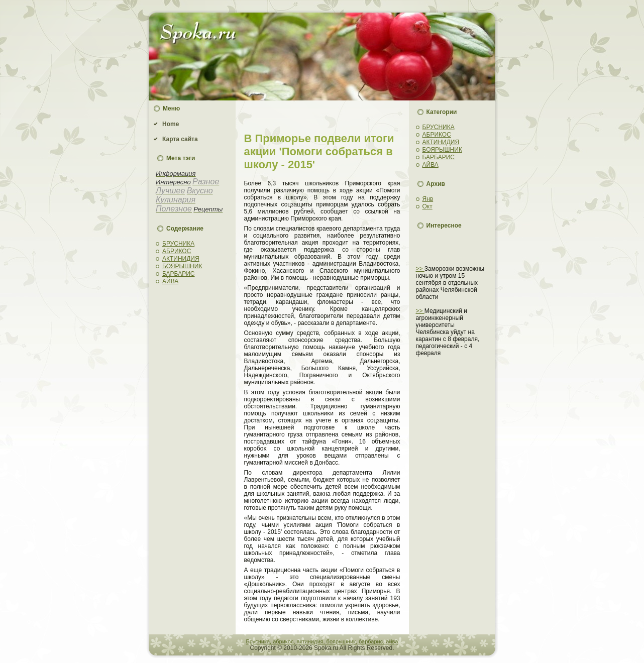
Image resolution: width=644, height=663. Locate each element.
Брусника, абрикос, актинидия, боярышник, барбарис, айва (322, 641)
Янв (428, 199)
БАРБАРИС (179, 274)
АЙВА (170, 281)
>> (420, 269)
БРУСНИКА (178, 244)
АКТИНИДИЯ (181, 259)
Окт (427, 206)
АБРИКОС (177, 251)
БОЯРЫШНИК (182, 266)
